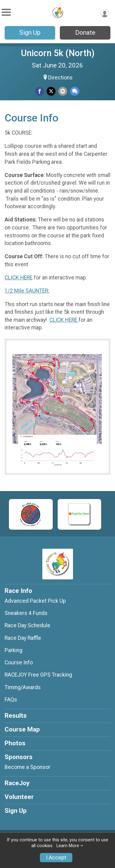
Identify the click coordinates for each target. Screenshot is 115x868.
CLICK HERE (19, 278)
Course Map (22, 729)
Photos (15, 743)
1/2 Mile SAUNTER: (27, 291)
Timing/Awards (23, 687)
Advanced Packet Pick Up (35, 601)
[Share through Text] (75, 91)
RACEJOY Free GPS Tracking (38, 675)
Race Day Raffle (23, 638)
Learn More (68, 846)
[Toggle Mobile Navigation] (6, 12)
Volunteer (19, 797)
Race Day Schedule (27, 625)
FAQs (11, 700)
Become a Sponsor (27, 767)
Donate (85, 33)
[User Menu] (105, 13)
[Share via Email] (63, 91)
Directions (60, 78)
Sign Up (30, 33)
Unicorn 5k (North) (58, 53)
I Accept (56, 858)
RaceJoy (17, 783)
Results (16, 716)
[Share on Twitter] (51, 91)
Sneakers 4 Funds (26, 613)
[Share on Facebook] (39, 91)
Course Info (19, 663)
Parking (13, 650)
